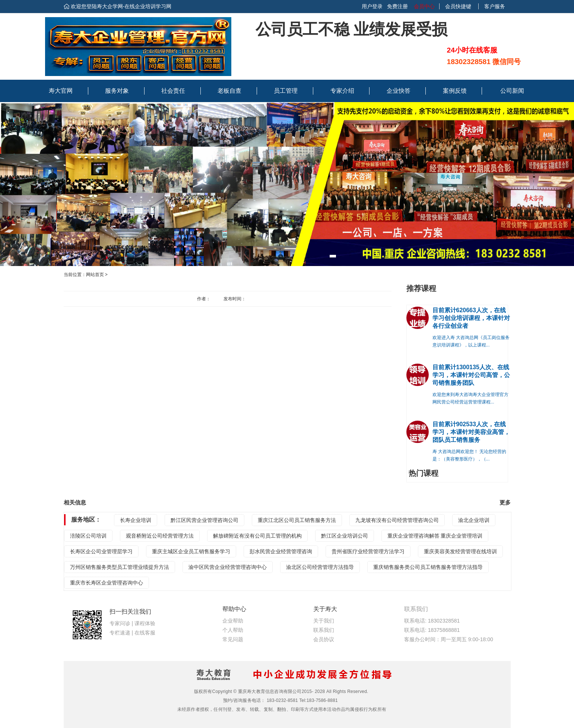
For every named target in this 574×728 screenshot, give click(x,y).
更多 (505, 502)
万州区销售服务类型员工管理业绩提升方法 (120, 567)
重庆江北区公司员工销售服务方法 (297, 520)
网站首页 (95, 275)
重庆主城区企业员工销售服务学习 (191, 551)
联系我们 (324, 630)
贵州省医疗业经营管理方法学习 (368, 551)
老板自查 (229, 91)
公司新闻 (512, 91)
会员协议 (324, 639)
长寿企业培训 (136, 520)
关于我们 (324, 621)
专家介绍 (342, 91)
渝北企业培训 (474, 520)
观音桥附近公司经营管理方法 (160, 536)
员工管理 (286, 91)
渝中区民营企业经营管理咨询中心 (228, 567)
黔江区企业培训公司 (345, 536)
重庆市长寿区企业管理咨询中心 (107, 583)
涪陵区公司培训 (88, 536)
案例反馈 (455, 91)
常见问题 (233, 639)
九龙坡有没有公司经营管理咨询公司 (397, 520)
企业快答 (399, 91)
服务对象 (117, 91)
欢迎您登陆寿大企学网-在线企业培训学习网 (121, 6)
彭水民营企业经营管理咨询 (281, 551)
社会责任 (173, 91)
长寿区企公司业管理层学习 (101, 551)
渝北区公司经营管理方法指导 (320, 567)
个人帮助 (233, 630)
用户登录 (372, 6)
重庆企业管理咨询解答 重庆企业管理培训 (435, 536)
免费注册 (397, 6)
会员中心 (424, 6)
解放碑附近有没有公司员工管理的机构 (257, 536)
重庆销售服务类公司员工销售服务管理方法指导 (428, 567)
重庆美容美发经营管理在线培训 (460, 551)
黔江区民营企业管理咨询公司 (204, 520)
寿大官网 (61, 91)
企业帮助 (233, 621)
